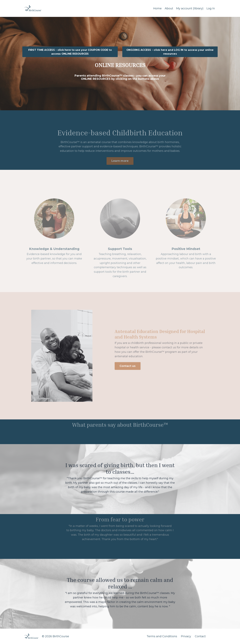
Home (157, 8)
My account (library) (190, 8)
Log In (211, 8)
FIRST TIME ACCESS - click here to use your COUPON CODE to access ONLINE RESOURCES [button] (70, 52)
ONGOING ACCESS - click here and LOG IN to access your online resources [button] (170, 52)
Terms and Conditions (162, 636)
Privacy (186, 636)
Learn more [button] (120, 166)
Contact (200, 636)
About (169, 8)
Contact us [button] (128, 361)
